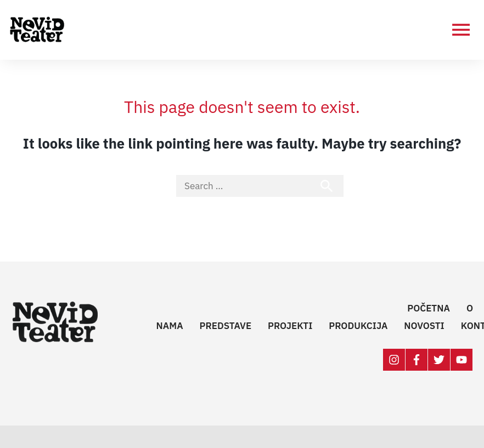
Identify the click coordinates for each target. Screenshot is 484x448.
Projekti (290, 326)
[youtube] (462, 360)
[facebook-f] (417, 360)
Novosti (424, 326)
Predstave (226, 326)
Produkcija (358, 326)
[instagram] (394, 360)
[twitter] (439, 360)
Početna (429, 308)
